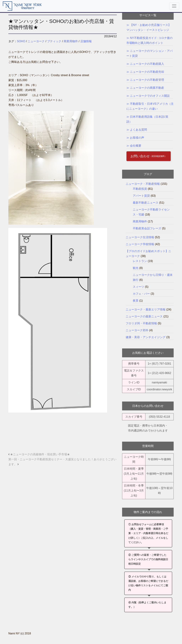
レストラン (140, 261)
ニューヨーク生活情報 (140, 237)
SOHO (21, 41)
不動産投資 (140, 189)
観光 (136, 268)
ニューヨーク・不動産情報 (143, 184)
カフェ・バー (141, 294)
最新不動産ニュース (146, 203)
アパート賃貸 (141, 196)
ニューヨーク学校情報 (140, 244)
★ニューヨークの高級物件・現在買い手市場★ (39, 454)
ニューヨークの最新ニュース (144, 316)
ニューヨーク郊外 (137, 330)
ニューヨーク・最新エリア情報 (146, 309)
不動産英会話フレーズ (147, 228)
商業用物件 (71, 41)
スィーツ (138, 287)
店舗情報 (86, 41)
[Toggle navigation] (174, 6)
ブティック (54, 41)
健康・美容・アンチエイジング (146, 337)
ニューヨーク (36, 41)
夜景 (136, 301)
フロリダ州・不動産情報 (141, 323)
